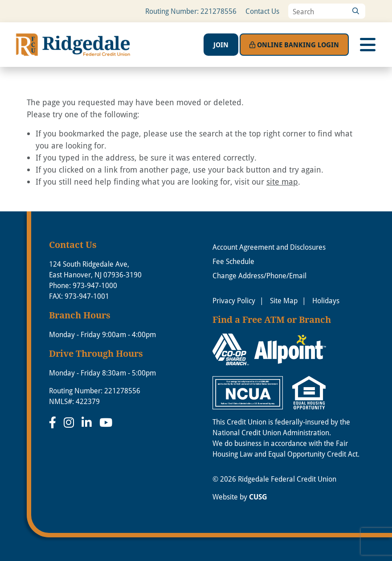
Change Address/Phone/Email (259, 275)
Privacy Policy (234, 300)
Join (221, 45)
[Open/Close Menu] (367, 45)
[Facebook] (54, 422)
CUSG (258, 497)
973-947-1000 (95, 285)
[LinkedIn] (88, 422)
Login (294, 45)
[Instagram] (70, 422)
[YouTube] (106, 422)
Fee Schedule (233, 261)
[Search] (355, 11)
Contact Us (262, 11)
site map (282, 181)
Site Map (284, 300)
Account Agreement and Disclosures (269, 247)
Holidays (326, 300)
